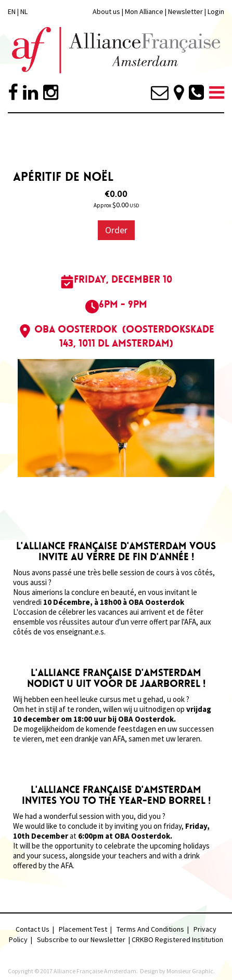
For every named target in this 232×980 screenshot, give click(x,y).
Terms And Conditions (150, 929)
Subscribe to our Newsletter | (84, 939)
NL (24, 11)
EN (12, 11)
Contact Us (33, 929)
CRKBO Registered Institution (177, 939)
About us (106, 11)
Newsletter (186, 11)
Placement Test (83, 929)
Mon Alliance (144, 11)
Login (216, 11)
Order (116, 230)
